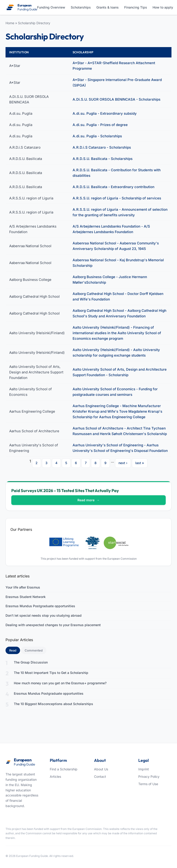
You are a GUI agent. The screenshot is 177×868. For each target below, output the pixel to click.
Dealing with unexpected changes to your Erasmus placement (53, 625)
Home (10, 23)
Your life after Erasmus (23, 587)
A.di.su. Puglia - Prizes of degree (100, 125)
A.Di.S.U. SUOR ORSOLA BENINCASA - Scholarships (117, 99)
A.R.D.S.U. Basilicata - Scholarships (103, 159)
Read (15, 650)
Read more (88, 500)
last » (140, 463)
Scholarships (81, 7)
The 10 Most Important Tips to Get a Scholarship (51, 673)
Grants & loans (108, 7)
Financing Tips (136, 7)
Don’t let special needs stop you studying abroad (44, 615)
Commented (34, 650)
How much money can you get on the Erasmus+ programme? (60, 683)
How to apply (163, 7)
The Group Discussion (31, 662)
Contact (100, 776)
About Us (101, 769)
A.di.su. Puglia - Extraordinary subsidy (105, 113)
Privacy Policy (149, 776)
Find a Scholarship (64, 769)
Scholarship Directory (34, 23)
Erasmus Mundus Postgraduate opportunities (40, 606)
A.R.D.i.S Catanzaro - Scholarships (102, 147)
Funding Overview (51, 7)
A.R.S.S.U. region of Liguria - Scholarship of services (117, 198)
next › (123, 463)
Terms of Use (148, 784)
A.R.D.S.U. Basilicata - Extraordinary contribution (114, 187)
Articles (55, 776)
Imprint (144, 769)
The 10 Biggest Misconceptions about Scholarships (53, 704)
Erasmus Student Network (26, 597)
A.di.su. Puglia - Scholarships (97, 136)
